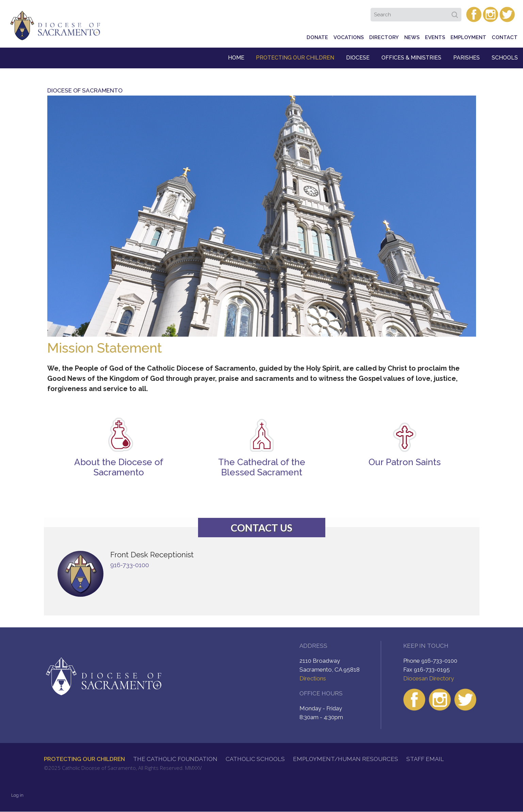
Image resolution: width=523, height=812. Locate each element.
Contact (505, 37)
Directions (313, 678)
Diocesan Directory (429, 678)
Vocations (349, 37)
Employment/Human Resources (346, 759)
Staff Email (425, 759)
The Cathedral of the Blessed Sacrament (262, 467)
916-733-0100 (130, 565)
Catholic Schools (255, 759)
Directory (384, 37)
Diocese (358, 58)
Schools (505, 58)
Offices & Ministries (411, 58)
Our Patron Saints (405, 462)
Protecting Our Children (295, 58)
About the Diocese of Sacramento (119, 467)
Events (435, 37)
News (412, 37)
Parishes (467, 58)
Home (236, 58)
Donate (317, 37)
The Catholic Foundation (175, 759)
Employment (468, 37)
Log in (17, 795)
